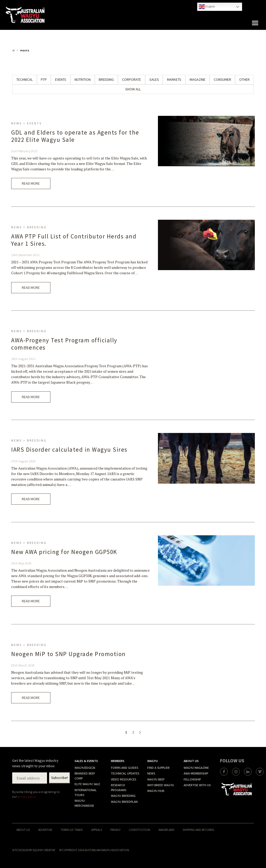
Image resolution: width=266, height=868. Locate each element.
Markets (174, 79)
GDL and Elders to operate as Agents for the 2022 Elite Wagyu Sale (75, 136)
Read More (31, 183)
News (151, 773)
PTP (44, 79)
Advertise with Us (197, 785)
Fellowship (192, 779)
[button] (255, 23)
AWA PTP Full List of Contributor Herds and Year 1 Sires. (74, 240)
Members (118, 761)
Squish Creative (44, 850)
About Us (191, 761)
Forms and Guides (125, 768)
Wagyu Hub (156, 791)
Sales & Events (86, 761)
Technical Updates (125, 773)
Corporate (132, 79)
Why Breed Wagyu (161, 785)
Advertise (45, 830)
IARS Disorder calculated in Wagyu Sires (69, 449)
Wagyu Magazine (196, 768)
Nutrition (83, 79)
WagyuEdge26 (85, 768)
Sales (154, 79)
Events (61, 79)
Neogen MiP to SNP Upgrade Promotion (68, 654)
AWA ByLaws (166, 830)
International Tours (86, 792)
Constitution (139, 830)
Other (244, 79)
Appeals (97, 830)
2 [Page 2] (133, 732)
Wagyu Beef (156, 779)
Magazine (198, 79)
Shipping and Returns (198, 830)
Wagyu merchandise (84, 803)
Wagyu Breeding (123, 796)
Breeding (106, 79)
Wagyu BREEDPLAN (124, 802)
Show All (133, 89)
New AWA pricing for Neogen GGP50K (64, 552)
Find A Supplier (158, 768)
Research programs (119, 787)
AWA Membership (196, 773)
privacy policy (27, 797)
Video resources (124, 779)
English (207, 7)
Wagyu (152, 761)
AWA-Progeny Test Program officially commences (64, 344)
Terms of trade (72, 830)
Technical (25, 79)
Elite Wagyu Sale (87, 784)
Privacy (115, 830)
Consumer (222, 79)
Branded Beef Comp (85, 776)
